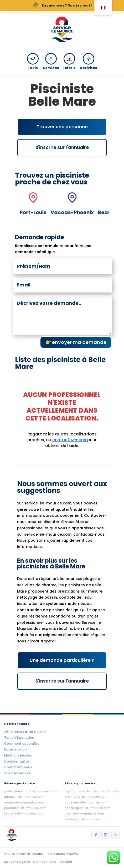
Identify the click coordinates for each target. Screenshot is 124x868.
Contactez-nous (18, 767)
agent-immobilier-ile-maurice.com (92, 791)
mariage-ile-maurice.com (24, 802)
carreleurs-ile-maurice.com (86, 802)
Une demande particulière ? (62, 660)
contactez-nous (70, 440)
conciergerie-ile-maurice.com (88, 808)
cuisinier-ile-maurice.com (84, 813)
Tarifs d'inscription (19, 738)
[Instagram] (106, 835)
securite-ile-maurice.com (24, 813)
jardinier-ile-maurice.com (24, 797)
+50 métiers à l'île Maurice (25, 732)
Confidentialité (17, 762)
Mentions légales (18, 755)
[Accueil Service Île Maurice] (62, 30)
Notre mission (16, 749)
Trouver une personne (62, 127)
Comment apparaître (22, 744)
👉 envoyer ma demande (76, 342)
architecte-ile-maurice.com (86, 797)
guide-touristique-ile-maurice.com (31, 791)
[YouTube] (116, 835)
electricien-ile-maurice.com (86, 819)
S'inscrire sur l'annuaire (62, 147)
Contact (66, 862)
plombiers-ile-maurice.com (25, 808)
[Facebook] (96, 835)
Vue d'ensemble (17, 773)
